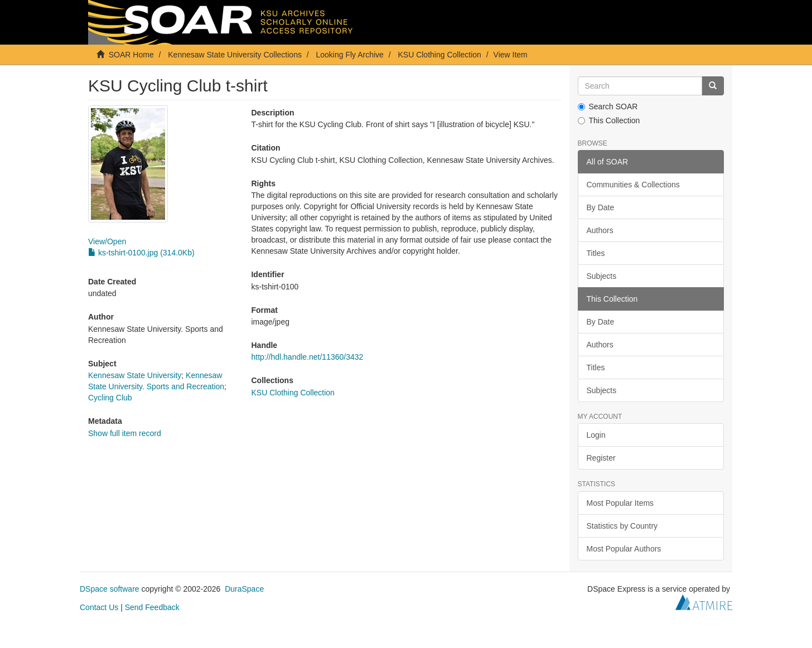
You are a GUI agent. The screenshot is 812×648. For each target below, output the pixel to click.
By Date (601, 207)
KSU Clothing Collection (439, 55)
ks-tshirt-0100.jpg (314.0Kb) (141, 253)
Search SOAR (608, 107)
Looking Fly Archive (350, 55)
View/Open (107, 241)
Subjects (602, 276)
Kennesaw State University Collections (235, 55)
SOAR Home (131, 55)
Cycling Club (110, 398)
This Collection (609, 120)
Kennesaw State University (135, 375)
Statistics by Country (622, 526)
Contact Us (99, 607)
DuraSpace (244, 589)
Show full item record (125, 433)
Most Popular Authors (624, 549)
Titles (596, 253)
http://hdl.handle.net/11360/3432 (307, 357)
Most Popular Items (620, 503)
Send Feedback (152, 607)
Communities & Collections (633, 185)
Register (601, 458)
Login (596, 435)
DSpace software (110, 589)
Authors (600, 230)
